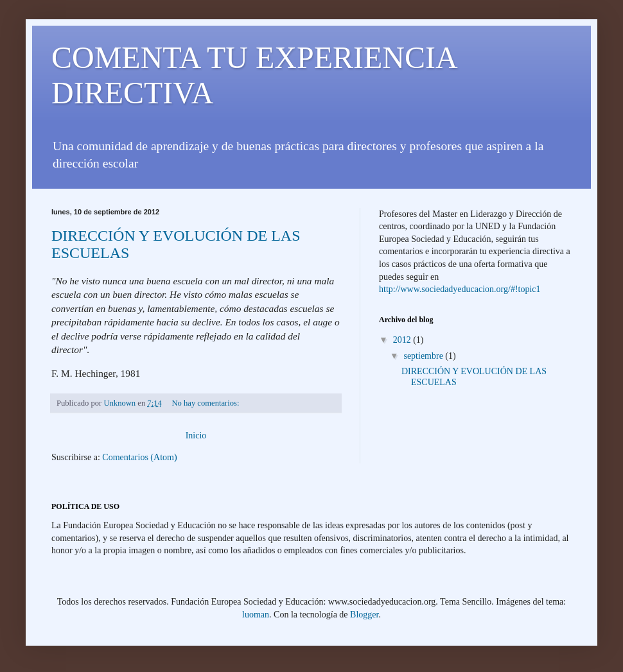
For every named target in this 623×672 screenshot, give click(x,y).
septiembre (424, 356)
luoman (256, 615)
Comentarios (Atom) (139, 457)
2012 (403, 340)
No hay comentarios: (207, 403)
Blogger (364, 615)
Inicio (196, 435)
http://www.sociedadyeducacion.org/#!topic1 (460, 289)
